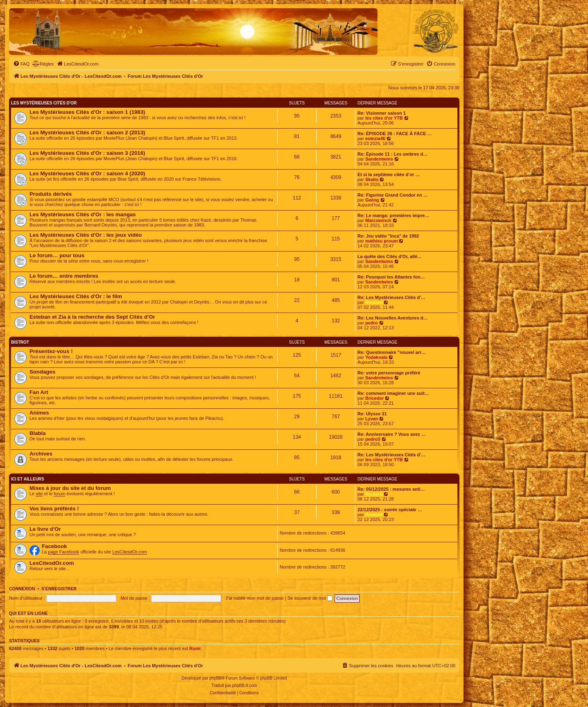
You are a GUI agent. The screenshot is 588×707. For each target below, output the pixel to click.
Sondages (42, 372)
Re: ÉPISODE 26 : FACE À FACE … (395, 134)
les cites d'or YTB (384, 118)
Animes (39, 413)
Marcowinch (378, 220)
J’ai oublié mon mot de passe (254, 598)
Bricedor (374, 398)
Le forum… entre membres (64, 276)
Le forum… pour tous (57, 255)
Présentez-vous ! (51, 351)
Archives (41, 454)
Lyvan (372, 419)
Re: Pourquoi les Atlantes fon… (391, 277)
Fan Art (39, 392)
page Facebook (63, 552)
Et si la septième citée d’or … (389, 174)
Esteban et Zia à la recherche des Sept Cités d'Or (92, 317)
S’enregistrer (59, 589)
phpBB (215, 678)
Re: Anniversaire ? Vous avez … (392, 434)
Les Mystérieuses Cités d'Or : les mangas (83, 214)
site (39, 494)
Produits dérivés (51, 194)
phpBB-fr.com (245, 685)
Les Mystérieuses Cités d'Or (44, 103)
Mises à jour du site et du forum (70, 488)
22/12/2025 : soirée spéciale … (390, 510)
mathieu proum (381, 241)
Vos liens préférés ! (54, 509)
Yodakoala (376, 357)
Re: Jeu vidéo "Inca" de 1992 (388, 236)
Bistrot (20, 342)
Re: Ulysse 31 (372, 414)
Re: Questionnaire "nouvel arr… (392, 352)
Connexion (22, 589)
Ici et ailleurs (28, 479)
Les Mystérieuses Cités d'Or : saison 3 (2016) (87, 153)
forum (59, 494)
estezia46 (375, 138)
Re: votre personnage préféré (389, 373)
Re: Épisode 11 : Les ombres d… (392, 154)
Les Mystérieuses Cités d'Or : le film (76, 296)
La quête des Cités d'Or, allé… (390, 256)
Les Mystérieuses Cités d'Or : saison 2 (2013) (87, 133)
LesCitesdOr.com (129, 552)
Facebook (54, 546)
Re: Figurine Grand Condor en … (393, 195)
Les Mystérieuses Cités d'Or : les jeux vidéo (86, 235)
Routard (374, 302)
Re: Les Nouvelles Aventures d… (393, 318)
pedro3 (373, 439)
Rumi (195, 648)
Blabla (38, 433)
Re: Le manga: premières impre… (393, 215)
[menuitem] (21, 64)
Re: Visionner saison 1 (382, 113)
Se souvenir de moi (310, 598)
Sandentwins (379, 159)
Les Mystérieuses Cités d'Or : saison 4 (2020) (87, 173)
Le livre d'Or (45, 529)
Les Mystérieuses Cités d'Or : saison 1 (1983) (87, 112)
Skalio (372, 179)
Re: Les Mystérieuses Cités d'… (391, 297)
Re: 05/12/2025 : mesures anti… (391, 489)
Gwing (372, 200)
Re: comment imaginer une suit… (393, 393)
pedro (372, 323)
